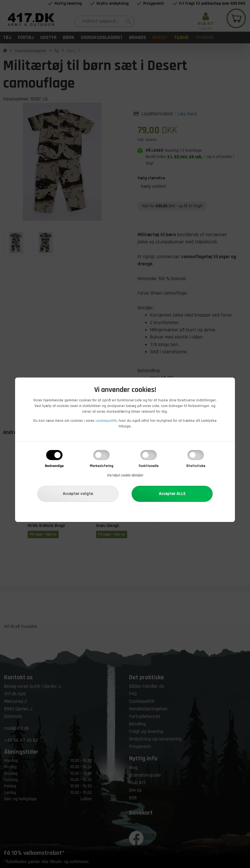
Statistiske (196, 466)
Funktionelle (149, 466)
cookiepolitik (106, 421)
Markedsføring (102, 466)
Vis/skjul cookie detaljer (125, 475)
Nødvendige (54, 466)
